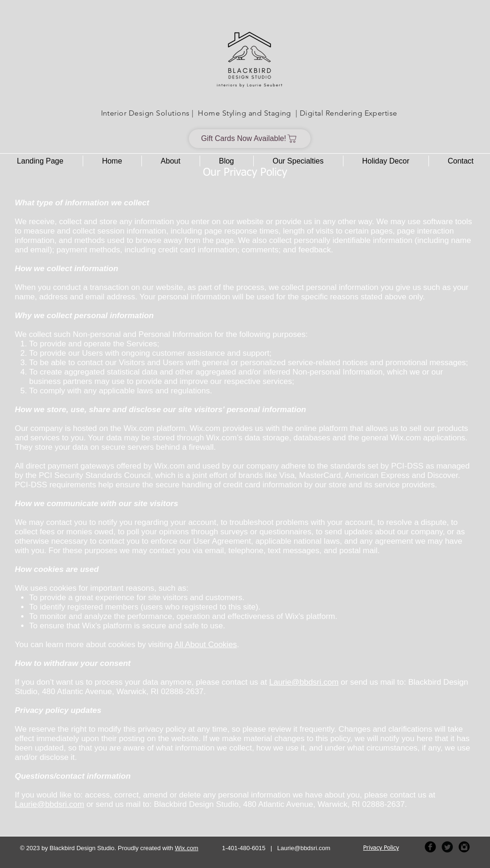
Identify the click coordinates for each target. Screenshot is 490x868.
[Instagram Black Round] (464, 847)
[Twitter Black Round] (447, 847)
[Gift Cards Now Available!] (250, 139)
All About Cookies (206, 645)
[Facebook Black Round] (430, 847)
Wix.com (187, 848)
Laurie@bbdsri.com (304, 682)
